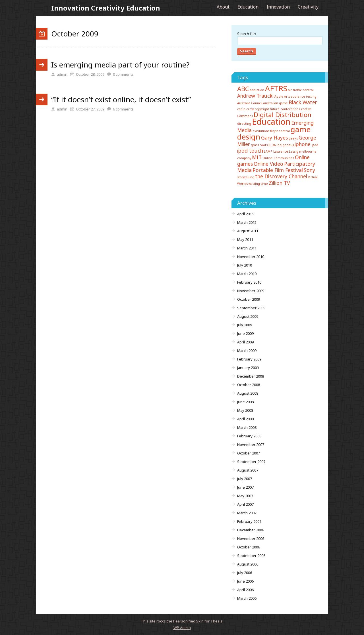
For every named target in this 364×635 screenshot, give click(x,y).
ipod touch (250, 151)
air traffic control (301, 90)
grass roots (259, 145)
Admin (182, 628)
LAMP (268, 151)
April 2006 (245, 590)
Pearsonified (184, 621)
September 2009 (251, 308)
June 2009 (245, 333)
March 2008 (247, 427)
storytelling (246, 177)
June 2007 (245, 487)
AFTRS (276, 88)
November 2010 (251, 257)
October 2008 (249, 385)
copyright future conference (276, 109)
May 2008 (245, 410)
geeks (293, 138)
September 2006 (251, 556)
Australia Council (250, 103)
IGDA (272, 145)
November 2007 (251, 444)
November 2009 (251, 291)
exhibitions (261, 131)
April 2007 (245, 504)
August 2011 (248, 231)
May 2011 (245, 239)
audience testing (304, 97)
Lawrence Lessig (286, 151)
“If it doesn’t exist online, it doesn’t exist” (121, 99)
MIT (257, 157)
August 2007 (248, 470)
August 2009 (248, 316)
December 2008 (251, 376)
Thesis (216, 621)
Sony (309, 170)
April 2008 (245, 419)
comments (123, 74)
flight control (280, 131)
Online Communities (278, 158)
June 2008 (245, 402)
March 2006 (247, 598)
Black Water (303, 102)
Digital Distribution (283, 115)
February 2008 (249, 436)
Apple (279, 97)
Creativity (308, 7)
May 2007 (245, 496)
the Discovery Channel (281, 176)
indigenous (285, 145)
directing (244, 124)
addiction (257, 90)
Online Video (268, 164)
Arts (287, 97)
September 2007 (251, 462)
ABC (243, 89)
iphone (303, 144)
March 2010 (247, 274)
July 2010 (245, 265)
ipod (315, 145)
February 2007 (249, 521)
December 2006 (251, 530)
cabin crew (245, 109)
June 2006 (245, 581)
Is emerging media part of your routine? (120, 65)
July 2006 (245, 573)
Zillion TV (279, 183)
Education (248, 7)
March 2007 (247, 513)
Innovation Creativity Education (106, 8)
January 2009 (248, 368)
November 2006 (251, 538)
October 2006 (249, 547)
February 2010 (249, 282)
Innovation (278, 7)
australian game (276, 103)
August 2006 (248, 564)
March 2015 (247, 222)
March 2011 (247, 248)
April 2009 (245, 342)
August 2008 (248, 393)
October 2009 (249, 299)
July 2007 (245, 479)
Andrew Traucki (255, 96)
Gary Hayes (274, 138)
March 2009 (247, 351)
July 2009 (245, 325)
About (223, 7)
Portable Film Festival (278, 170)
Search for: (247, 34)
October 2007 (249, 453)
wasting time (258, 184)
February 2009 (249, 359)
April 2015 (245, 214)
